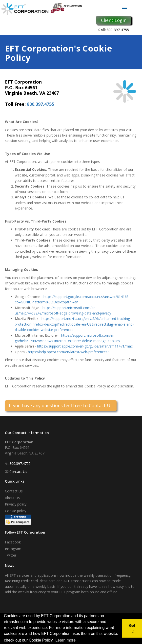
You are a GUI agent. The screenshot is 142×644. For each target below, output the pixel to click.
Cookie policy (16, 511)
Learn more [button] (65, 640)
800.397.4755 (41, 104)
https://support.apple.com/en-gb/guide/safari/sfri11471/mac (85, 346)
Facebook (13, 542)
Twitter (11, 555)
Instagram (13, 549)
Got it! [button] (132, 628)
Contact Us (18, 472)
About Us (12, 498)
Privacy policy (16, 504)
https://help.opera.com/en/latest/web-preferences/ (68, 352)
